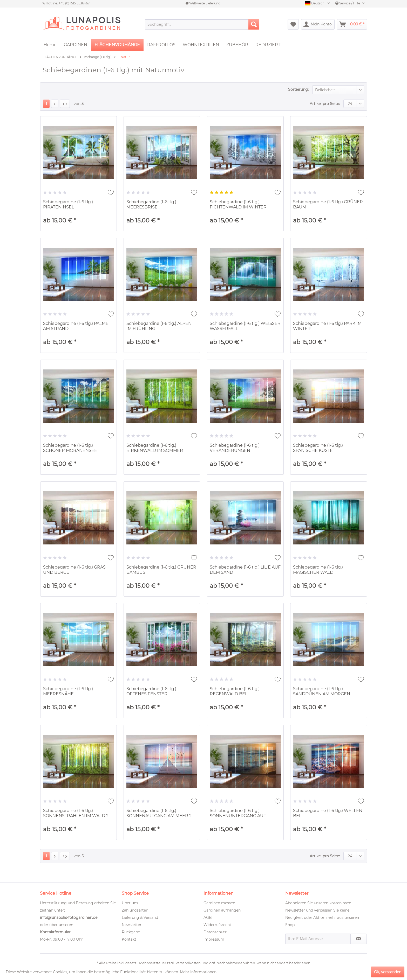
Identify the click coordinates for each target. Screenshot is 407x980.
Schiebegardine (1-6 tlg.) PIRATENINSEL (68, 204)
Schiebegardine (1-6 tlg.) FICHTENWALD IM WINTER (238, 204)
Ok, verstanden (388, 972)
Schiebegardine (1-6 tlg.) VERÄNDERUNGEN (235, 448)
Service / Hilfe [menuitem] (348, 3)
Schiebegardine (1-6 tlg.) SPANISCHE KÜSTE (318, 448)
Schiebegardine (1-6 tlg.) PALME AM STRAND (76, 326)
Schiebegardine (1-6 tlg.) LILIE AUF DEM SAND (245, 570)
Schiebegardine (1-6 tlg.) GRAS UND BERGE (74, 570)
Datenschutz (215, 932)
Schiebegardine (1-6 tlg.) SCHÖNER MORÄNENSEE (70, 448)
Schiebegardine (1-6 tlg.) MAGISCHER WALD (318, 570)
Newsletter (132, 925)
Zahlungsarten (135, 910)
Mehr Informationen (198, 972)
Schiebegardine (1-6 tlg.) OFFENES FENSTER (151, 691)
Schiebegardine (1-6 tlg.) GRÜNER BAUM (328, 204)
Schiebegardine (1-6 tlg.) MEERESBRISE (151, 204)
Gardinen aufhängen (222, 910)
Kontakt (129, 939)
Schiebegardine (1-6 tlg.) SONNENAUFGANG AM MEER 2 (159, 813)
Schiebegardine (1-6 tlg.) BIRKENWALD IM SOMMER (155, 448)
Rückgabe (131, 932)
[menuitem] (202, 24)
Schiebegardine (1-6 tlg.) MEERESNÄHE (68, 691)
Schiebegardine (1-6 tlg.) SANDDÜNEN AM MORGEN (322, 691)
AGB (208, 918)
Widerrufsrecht (217, 925)
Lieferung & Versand (140, 918)
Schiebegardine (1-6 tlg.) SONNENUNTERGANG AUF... (239, 813)
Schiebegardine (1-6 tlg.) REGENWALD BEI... (235, 691)
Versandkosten (188, 963)
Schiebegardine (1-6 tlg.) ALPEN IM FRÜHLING (159, 326)
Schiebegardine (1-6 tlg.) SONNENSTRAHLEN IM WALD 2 (76, 813)
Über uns (130, 903)
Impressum (214, 939)
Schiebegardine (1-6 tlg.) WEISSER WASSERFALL (245, 326)
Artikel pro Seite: (325, 104)
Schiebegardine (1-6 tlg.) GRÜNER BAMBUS (161, 570)
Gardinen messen (219, 903)
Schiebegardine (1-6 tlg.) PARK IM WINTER (327, 326)
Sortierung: (298, 89)
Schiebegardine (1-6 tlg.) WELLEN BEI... (328, 813)
